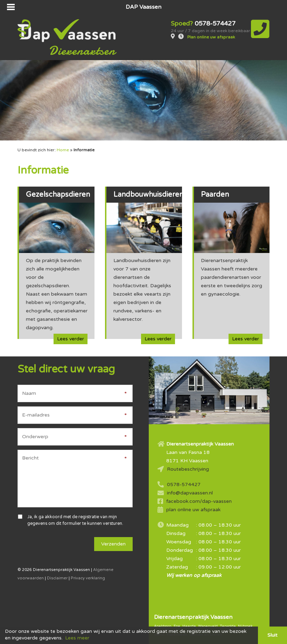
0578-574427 (184, 484)
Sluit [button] (272, 635)
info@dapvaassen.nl (190, 493)
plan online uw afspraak (193, 510)
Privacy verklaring (88, 578)
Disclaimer (57, 578)
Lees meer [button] (77, 638)
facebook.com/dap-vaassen (199, 501)
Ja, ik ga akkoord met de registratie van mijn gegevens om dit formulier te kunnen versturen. (75, 520)
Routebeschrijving (188, 469)
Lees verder (71, 339)
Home (63, 150)
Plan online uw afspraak (211, 37)
